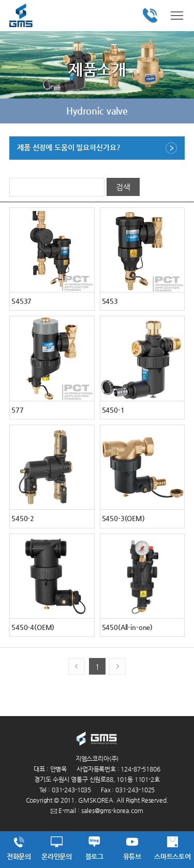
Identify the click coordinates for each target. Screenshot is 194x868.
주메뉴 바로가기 (0, 0)
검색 (123, 187)
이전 (16, 111)
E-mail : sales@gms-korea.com (97, 810)
